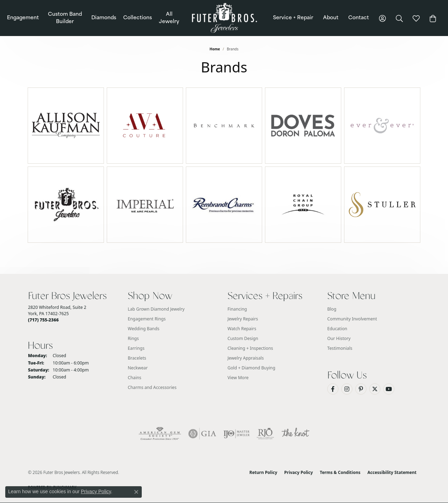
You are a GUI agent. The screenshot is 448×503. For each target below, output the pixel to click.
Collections (138, 18)
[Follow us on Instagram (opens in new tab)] (347, 389)
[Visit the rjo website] (265, 434)
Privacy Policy (299, 472)
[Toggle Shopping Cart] (433, 18)
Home (215, 49)
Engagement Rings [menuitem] (147, 319)
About (331, 18)
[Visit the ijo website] (236, 434)
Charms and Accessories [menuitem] (152, 387)
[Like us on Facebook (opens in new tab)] (333, 389)
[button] (383, 18)
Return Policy (264, 472)
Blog (332, 309)
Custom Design (243, 338)
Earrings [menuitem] (136, 348)
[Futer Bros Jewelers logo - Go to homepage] (224, 18)
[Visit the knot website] (295, 434)
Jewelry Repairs (243, 319)
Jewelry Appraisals (246, 358)
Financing (237, 309)
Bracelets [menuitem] (137, 358)
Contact (359, 18)
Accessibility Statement (392, 472)
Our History (339, 338)
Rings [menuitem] (133, 338)
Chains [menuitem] (135, 378)
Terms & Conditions (340, 472)
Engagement (23, 18)
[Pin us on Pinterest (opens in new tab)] (361, 389)
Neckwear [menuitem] (138, 368)
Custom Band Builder (65, 18)
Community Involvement (352, 319)
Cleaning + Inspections (250, 348)
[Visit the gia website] (202, 434)
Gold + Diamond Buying (251, 368)
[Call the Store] (43, 320)
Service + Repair (293, 18)
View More (238, 378)
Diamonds (104, 18)
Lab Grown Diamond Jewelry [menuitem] (156, 309)
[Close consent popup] (136, 492)
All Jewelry (169, 18)
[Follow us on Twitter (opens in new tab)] (375, 389)
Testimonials (340, 348)
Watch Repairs (242, 329)
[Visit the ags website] (160, 434)
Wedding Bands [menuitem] (143, 329)
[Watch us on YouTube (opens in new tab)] (389, 389)
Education (337, 329)
